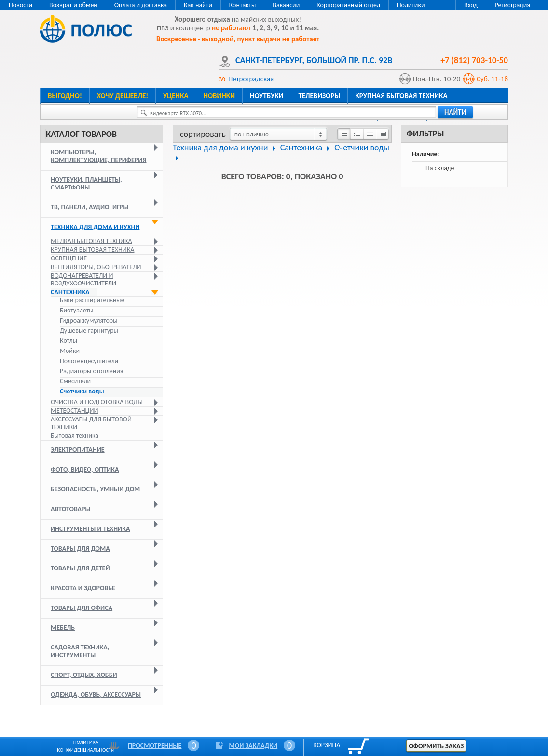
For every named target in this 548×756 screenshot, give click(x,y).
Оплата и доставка (141, 5)
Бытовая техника (75, 436)
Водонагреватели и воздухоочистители (83, 279)
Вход (471, 5)
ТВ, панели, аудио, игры (90, 207)
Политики (411, 5)
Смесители (75, 381)
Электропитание (78, 450)
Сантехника (70, 292)
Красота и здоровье (83, 588)
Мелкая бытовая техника (91, 241)
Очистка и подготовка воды (97, 402)
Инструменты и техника (90, 529)
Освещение (69, 258)
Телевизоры (320, 96)
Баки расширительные (92, 300)
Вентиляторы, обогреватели (96, 267)
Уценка (176, 96)
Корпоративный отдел (348, 5)
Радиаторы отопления (92, 371)
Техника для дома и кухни (95, 227)
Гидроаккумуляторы (89, 321)
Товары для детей (80, 568)
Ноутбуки (267, 96)
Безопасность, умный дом (95, 489)
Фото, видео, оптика (85, 469)
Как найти (198, 5)
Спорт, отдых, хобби (84, 675)
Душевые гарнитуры (89, 331)
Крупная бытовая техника (401, 96)
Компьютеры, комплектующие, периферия (99, 156)
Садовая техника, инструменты (80, 651)
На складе (440, 168)
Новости (21, 5)
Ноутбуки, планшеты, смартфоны (86, 183)
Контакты (243, 5)
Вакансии (286, 5)
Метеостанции (75, 411)
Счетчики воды (82, 391)
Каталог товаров (81, 134)
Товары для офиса (82, 608)
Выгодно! (65, 96)
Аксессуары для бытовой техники (91, 423)
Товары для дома (80, 548)
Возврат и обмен (73, 5)
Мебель (63, 628)
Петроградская (251, 79)
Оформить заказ (436, 746)
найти (455, 112)
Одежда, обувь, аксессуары (96, 695)
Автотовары (71, 509)
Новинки (219, 96)
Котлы (68, 341)
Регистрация (512, 5)
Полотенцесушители (89, 361)
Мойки (70, 351)
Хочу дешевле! (123, 96)
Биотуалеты (77, 310)
